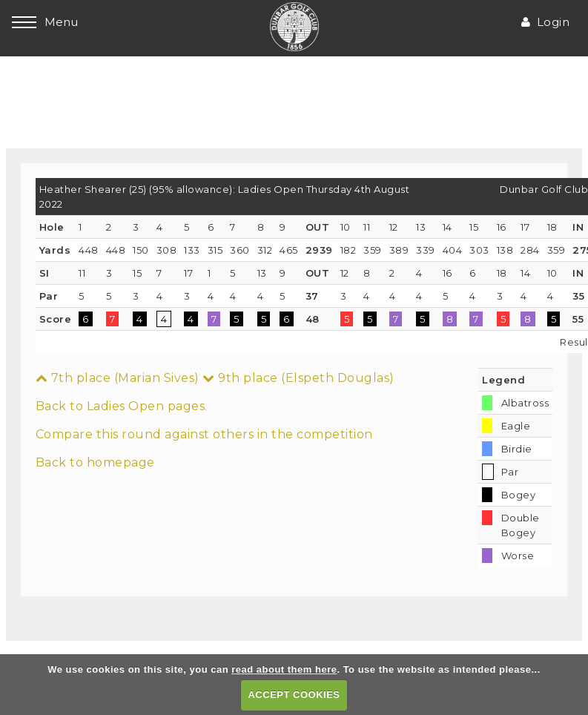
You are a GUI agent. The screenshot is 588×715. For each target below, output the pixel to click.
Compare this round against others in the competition (204, 434)
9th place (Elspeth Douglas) (298, 378)
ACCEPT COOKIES (294, 695)
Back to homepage (95, 462)
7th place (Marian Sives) (118, 378)
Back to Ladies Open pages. (122, 406)
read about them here (284, 669)
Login (545, 22)
